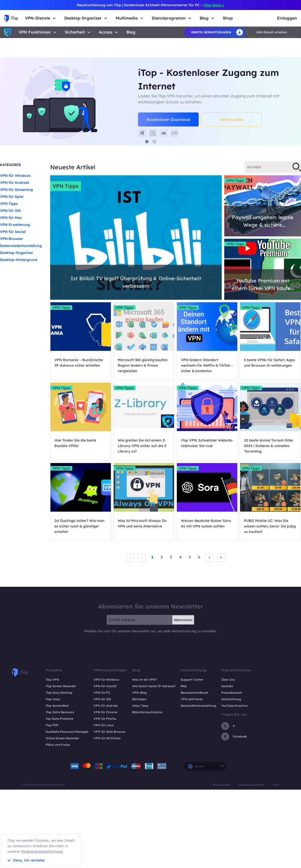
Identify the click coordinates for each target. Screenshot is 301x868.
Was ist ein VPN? (145, 680)
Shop (228, 18)
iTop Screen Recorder (61, 686)
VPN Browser (11, 239)
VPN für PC (102, 693)
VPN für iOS (10, 211)
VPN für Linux (104, 725)
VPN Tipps (9, 204)
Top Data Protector (60, 719)
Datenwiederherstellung (21, 246)
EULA (276, 785)
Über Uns (228, 680)
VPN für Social (13, 232)
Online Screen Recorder (62, 738)
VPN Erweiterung (15, 225)
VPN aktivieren (192, 699)
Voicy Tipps (140, 706)
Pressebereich (232, 693)
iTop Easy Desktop (59, 693)
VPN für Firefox (105, 719)
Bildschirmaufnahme (147, 712)
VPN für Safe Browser (110, 732)
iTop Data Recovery (60, 712)
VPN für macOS (105, 686)
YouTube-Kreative (234, 706)
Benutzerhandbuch (194, 693)
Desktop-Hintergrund (19, 260)
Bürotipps (139, 699)
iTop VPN (52, 680)
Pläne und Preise (58, 745)
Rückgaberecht (221, 785)
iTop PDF (52, 725)
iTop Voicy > (214, 5)
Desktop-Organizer (17, 253)
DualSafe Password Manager (67, 732)
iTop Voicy (53, 699)
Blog (131, 32)
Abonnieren (183, 620)
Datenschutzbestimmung (42, 851)
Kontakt (227, 686)
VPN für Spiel (12, 197)
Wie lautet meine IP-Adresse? (154, 686)
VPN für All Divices (107, 738)
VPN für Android (14, 183)
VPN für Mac (11, 218)
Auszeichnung (231, 699)
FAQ (183, 686)
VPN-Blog (139, 693)
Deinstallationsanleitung (198, 706)
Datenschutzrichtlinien (251, 785)
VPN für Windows (15, 176)
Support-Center (192, 680)
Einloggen (287, 18)
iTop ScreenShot (57, 706)
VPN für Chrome (105, 712)
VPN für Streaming (16, 190)
